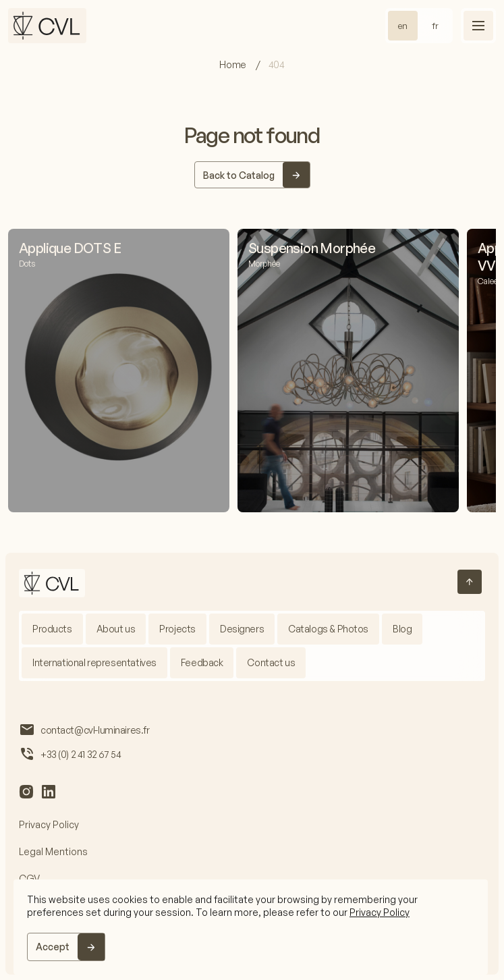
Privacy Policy (380, 912)
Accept (53, 947)
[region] (251, 927)
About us (116, 629)
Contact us (271, 662)
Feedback (202, 662)
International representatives (94, 662)
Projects (177, 629)
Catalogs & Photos (328, 629)
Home (233, 64)
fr (435, 26)
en (403, 26)
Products (52, 629)
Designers (242, 629)
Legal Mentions (53, 851)
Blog (402, 629)
